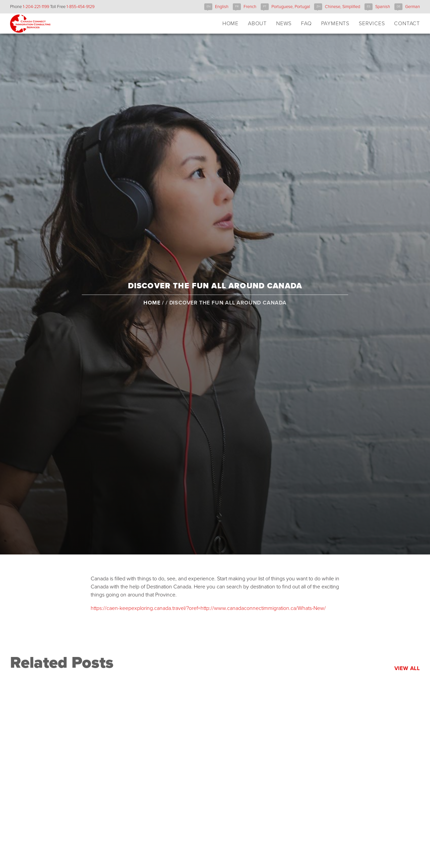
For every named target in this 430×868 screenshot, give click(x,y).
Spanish (383, 7)
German (413, 7)
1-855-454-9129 (80, 7)
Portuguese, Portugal (291, 7)
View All (407, 668)
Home (152, 309)
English (222, 7)
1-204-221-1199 (36, 7)
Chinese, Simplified (342, 7)
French (250, 7)
